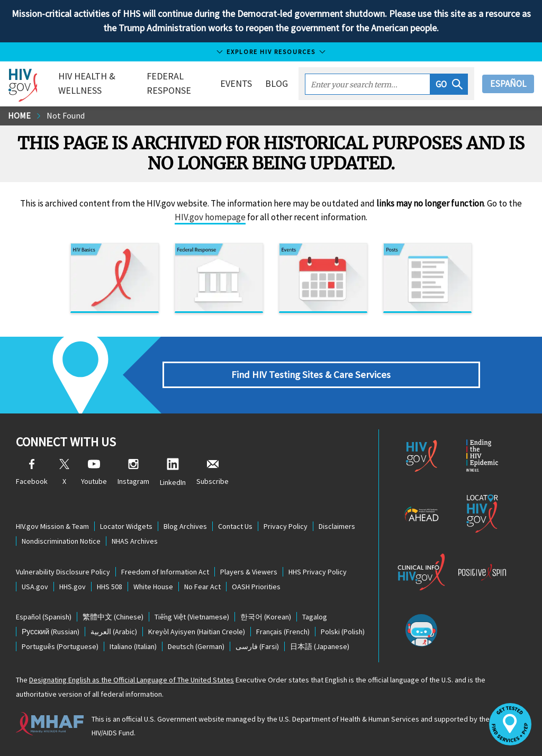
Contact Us (235, 526)
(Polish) (343, 632)
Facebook (32, 472)
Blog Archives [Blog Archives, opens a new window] (185, 526)
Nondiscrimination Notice (61, 541)
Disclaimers (337, 526)
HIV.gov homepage (210, 217)
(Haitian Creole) (197, 632)
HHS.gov (73, 587)
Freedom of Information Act (165, 572)
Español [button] (508, 84)
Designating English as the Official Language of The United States (132, 680)
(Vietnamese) (192, 617)
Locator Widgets (126, 526)
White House (153, 587)
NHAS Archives (135, 541)
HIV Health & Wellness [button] (87, 83)
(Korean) (266, 617)
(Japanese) (320, 646)
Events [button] (236, 83)
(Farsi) (257, 646)
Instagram (133, 472)
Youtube (94, 472)
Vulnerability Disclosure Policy (63, 572)
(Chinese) (113, 617)
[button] (449, 84)
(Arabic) (114, 632)
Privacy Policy (286, 526)
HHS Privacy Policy (318, 572)
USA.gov (35, 587)
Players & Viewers (249, 572)
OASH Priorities (256, 587)
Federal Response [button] (169, 83)
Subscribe (213, 472)
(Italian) (133, 646)
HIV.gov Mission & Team (52, 526)
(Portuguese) (60, 646)
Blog (277, 83)
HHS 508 (110, 587)
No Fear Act (202, 587)
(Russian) (51, 632)
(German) (196, 646)
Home (19, 115)
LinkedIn (173, 472)
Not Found (66, 115)
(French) (283, 632)
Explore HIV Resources (271, 52)
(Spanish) (44, 617)
